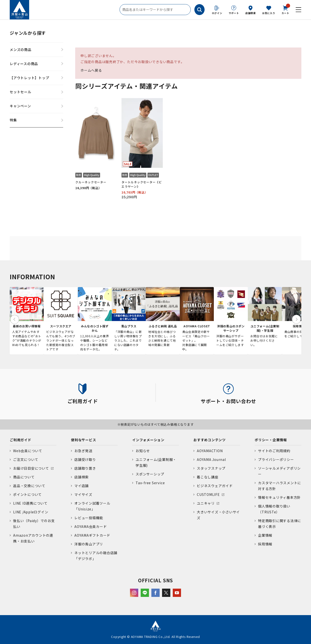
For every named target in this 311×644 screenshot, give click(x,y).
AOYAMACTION (210, 451)
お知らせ (143, 451)
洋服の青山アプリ (89, 544)
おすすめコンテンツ (210, 440)
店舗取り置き (85, 468)
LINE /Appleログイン (31, 512)
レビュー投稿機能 (89, 518)
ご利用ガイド (21, 440)
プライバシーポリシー (276, 459)
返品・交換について (29, 486)
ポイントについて (27, 494)
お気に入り (269, 13)
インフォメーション (148, 440)
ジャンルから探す (28, 33)
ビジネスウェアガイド (215, 486)
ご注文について (26, 459)
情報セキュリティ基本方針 (279, 497)
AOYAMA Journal (211, 459)
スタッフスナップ (211, 468)
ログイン (217, 13)
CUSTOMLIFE (208, 494)
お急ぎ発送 (83, 451)
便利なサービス (83, 440)
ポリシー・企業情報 (271, 440)
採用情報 (265, 544)
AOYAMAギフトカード (92, 535)
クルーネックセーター (91, 182)
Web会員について (28, 451)
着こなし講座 (208, 477)
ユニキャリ (206, 503)
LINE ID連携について (30, 503)
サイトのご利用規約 (274, 451)
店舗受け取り (85, 459)
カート (285, 9)
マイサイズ (83, 494)
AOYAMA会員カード (91, 526)
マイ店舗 (82, 486)
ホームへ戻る (91, 70)
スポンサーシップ (150, 474)
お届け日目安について (31, 468)
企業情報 (265, 535)
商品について (24, 477)
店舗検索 (251, 13)
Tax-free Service (150, 483)
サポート (234, 13)
